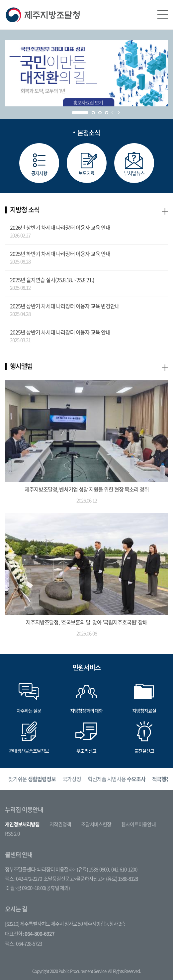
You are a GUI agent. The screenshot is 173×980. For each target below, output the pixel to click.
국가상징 (72, 779)
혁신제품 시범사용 (117, 779)
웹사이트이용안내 (138, 824)
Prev (113, 113)
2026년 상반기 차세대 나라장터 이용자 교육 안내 (60, 227)
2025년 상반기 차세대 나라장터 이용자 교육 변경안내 (65, 306)
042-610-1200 (124, 869)
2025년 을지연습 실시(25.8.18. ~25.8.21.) (52, 280)
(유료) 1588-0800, (93, 869)
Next (118, 113)
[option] (32, 779)
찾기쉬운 (32, 779)
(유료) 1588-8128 (122, 879)
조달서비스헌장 (96, 824)
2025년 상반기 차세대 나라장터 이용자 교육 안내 (60, 332)
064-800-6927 (40, 934)
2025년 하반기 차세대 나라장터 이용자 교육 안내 (60, 254)
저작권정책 (60, 824)
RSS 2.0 (12, 834)
